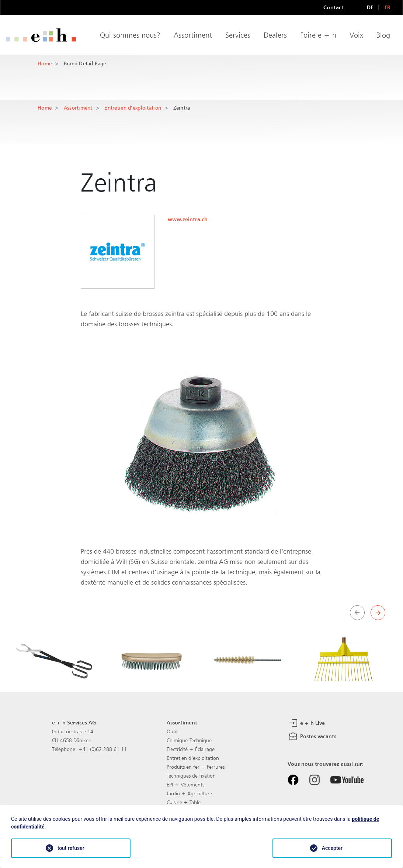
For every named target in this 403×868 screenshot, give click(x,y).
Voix (356, 35)
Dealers (275, 35)
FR (388, 7)
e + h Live (306, 723)
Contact (334, 7)
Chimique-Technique (189, 740)
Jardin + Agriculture (189, 793)
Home (45, 63)
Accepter (332, 848)
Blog (383, 35)
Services (238, 35)
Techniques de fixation (191, 776)
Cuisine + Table (184, 802)
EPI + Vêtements (185, 785)
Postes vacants (312, 737)
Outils (173, 731)
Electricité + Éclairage (191, 749)
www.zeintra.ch (188, 219)
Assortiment (193, 35)
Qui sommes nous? (130, 35)
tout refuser (71, 848)
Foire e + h (318, 35)
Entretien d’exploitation (133, 108)
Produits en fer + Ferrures (196, 767)
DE (370, 7)
